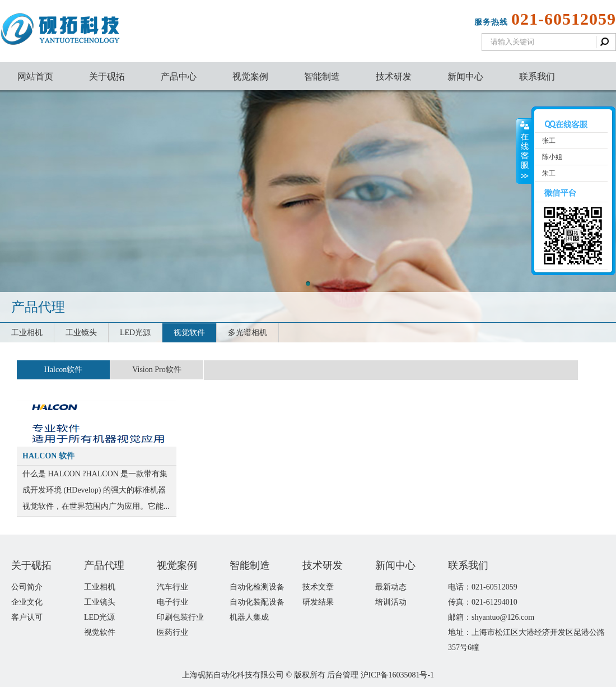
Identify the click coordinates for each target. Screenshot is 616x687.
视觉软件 (189, 333)
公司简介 (27, 587)
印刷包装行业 (180, 617)
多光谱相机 (248, 333)
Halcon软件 (63, 370)
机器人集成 (249, 617)
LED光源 (135, 333)
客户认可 (27, 617)
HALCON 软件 (48, 456)
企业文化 (27, 602)
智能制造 (322, 76)
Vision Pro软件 (157, 370)
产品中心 (179, 76)
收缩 (524, 151)
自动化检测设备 (257, 587)
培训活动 (391, 602)
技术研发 (394, 76)
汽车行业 (172, 587)
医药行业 (172, 632)
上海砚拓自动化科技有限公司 (233, 675)
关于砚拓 (107, 76)
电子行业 (172, 602)
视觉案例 (250, 76)
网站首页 (35, 76)
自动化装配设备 (257, 602)
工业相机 (27, 333)
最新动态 (391, 587)
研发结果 (318, 602)
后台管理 (343, 675)
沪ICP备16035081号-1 (397, 675)
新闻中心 (465, 76)
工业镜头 (81, 333)
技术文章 (318, 587)
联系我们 (537, 76)
